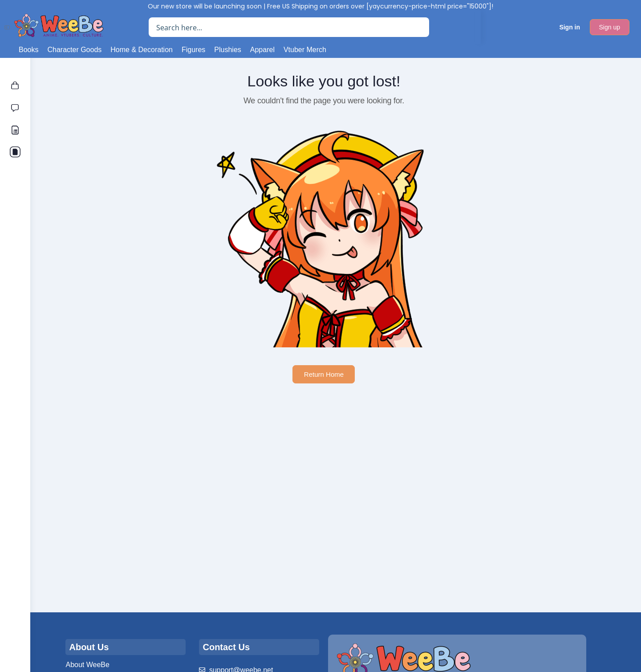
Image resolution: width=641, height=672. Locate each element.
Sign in (570, 27)
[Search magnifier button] (419, 27)
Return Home (335, 374)
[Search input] (282, 27)
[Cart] (540, 27)
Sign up (610, 27)
